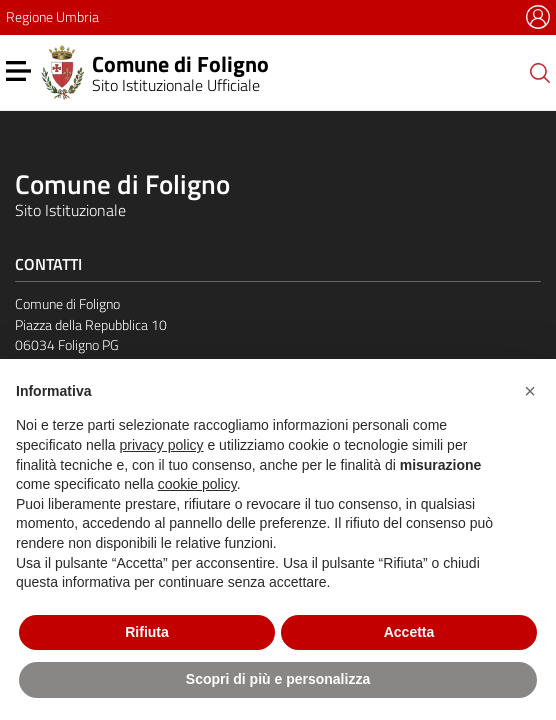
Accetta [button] (409, 632)
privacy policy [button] (162, 445)
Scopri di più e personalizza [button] (278, 679)
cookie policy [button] (197, 484)
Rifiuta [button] (147, 632)
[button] (530, 391)
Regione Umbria (52, 16)
